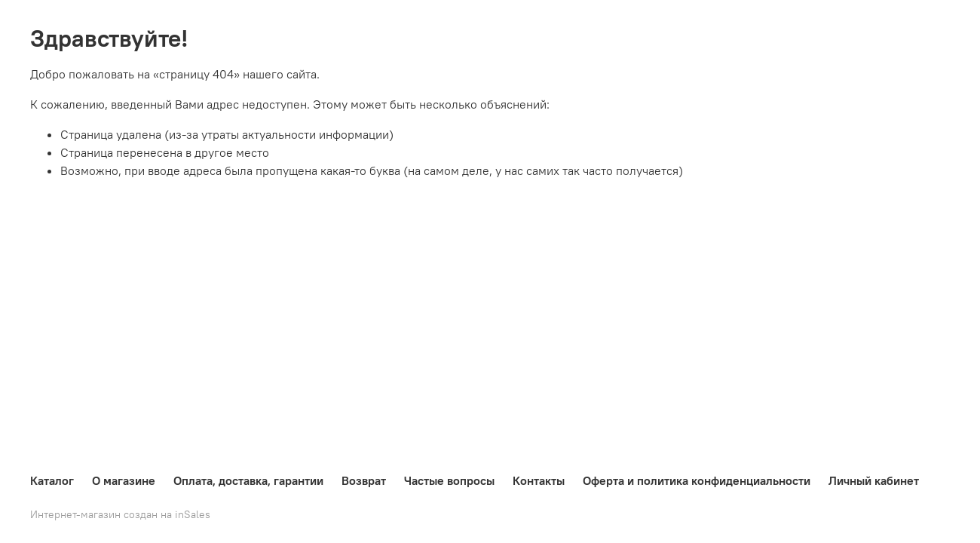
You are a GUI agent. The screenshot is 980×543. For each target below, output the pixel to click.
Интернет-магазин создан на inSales (120, 514)
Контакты (539, 480)
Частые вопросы (449, 480)
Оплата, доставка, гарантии (248, 480)
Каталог (52, 480)
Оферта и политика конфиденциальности (697, 480)
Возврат (364, 480)
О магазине (124, 480)
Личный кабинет (874, 480)
